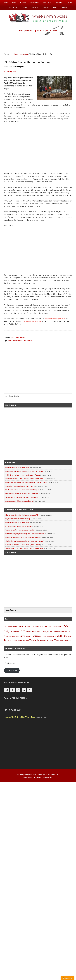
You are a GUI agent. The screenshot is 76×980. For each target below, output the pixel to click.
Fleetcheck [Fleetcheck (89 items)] (16, 632)
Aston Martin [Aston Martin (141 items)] (12, 627)
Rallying (23, 337)
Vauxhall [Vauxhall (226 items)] (34, 640)
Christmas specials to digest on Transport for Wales (23, 537)
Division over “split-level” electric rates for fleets (22, 494)
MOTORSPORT (52, 31)
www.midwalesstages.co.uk (55, 319)
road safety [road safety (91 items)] (47, 636)
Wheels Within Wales (38, 18)
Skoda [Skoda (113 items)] (52, 636)
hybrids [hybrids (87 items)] (43, 632)
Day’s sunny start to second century (18, 519)
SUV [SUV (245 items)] (65, 636)
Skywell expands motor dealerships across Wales (22, 515)
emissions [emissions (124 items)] (56, 627)
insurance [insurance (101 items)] (64, 632)
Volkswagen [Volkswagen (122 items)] (42, 640)
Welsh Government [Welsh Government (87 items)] (61, 641)
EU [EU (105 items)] (61, 627)
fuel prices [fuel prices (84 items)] (28, 632)
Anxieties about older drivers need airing (19, 501)
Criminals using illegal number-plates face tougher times (25, 534)
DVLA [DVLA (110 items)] (41, 627)
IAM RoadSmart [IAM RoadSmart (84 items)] (56, 632)
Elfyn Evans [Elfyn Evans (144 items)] (48, 627)
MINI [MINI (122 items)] (11, 636)
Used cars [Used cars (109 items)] (26, 640)
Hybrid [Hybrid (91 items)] (38, 632)
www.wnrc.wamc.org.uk (33, 321)
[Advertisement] (38, 43)
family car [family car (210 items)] (8, 631)
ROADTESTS (30, 31)
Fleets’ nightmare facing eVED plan (17, 468)
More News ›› (11, 610)
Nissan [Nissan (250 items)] (23, 636)
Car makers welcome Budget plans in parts (20, 486)
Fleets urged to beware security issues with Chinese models (26, 482)
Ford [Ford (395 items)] (22, 631)
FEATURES (40, 31)
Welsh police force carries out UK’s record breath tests (24, 479)
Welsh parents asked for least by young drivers (22, 497)
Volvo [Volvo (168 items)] (49, 640)
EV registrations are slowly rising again (19, 526)
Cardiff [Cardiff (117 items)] (37, 627)
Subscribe (12, 670)
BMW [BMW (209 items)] (28, 627)
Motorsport (15, 337)
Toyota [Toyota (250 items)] (7, 640)
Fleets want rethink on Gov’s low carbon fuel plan (22, 490)
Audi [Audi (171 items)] (19, 627)
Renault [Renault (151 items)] (40, 636)
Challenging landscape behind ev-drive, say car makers (24, 471)
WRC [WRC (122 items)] (69, 640)
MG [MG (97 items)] (8, 636)
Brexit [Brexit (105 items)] (32, 627)
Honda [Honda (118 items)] (34, 632)
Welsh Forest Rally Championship (20, 341)
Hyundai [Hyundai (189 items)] (49, 631)
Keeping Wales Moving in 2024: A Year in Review (20, 717)
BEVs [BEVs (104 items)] (23, 627)
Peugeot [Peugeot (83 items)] (29, 636)
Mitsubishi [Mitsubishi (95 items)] (16, 636)
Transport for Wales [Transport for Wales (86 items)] (17, 641)
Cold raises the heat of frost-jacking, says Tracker (23, 475)
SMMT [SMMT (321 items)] (59, 636)
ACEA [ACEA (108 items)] (6, 627)
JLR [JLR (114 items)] (68, 632)
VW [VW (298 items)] (54, 640)
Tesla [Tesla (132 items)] (69, 636)
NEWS (21, 31)
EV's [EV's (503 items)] (65, 626)
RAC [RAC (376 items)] (34, 636)
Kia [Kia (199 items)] (5, 636)
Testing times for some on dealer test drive (20, 530)
